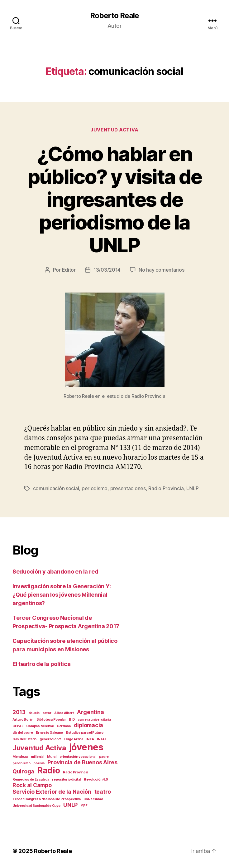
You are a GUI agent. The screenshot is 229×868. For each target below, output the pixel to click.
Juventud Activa (114, 130)
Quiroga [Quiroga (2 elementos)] (23, 771)
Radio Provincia (166, 488)
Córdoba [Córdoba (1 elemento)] (64, 725)
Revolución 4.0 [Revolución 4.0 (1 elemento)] (96, 779)
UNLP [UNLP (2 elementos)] (70, 804)
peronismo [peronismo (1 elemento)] (21, 763)
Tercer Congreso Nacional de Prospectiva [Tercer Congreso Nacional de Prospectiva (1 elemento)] (46, 799)
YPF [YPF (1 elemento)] (84, 805)
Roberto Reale (114, 16)
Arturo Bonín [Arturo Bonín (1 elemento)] (23, 719)
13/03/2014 (107, 270)
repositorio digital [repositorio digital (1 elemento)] (66, 779)
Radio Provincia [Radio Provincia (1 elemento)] (76, 772)
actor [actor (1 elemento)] (47, 712)
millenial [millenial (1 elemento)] (38, 756)
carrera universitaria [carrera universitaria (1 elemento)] (94, 719)
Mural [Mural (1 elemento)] (52, 756)
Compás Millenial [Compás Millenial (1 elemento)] (40, 725)
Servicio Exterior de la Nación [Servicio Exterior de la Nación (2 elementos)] (52, 791)
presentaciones (128, 488)
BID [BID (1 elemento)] (72, 719)
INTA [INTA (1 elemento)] (90, 739)
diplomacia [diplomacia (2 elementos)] (88, 725)
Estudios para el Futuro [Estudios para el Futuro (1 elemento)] (85, 732)
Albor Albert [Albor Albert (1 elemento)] (64, 712)
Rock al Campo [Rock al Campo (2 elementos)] (32, 784)
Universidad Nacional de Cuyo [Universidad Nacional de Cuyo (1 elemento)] (36, 805)
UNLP (193, 488)
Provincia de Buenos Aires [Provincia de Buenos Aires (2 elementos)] (82, 762)
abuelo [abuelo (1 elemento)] (34, 712)
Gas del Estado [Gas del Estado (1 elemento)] (24, 739)
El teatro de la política (42, 663)
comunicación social (56, 488)
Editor (69, 270)
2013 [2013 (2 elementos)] (19, 711)
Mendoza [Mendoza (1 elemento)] (20, 756)
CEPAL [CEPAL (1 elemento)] (18, 725)
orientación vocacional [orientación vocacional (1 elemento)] (78, 756)
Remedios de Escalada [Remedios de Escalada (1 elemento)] (31, 779)
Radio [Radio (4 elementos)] (49, 770)
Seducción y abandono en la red (55, 571)
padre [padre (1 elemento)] (104, 756)
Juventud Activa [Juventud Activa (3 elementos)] (39, 747)
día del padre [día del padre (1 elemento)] (23, 732)
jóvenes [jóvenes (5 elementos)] (86, 746)
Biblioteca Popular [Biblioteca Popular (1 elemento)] (51, 719)
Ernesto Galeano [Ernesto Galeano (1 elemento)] (49, 732)
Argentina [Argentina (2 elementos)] (91, 711)
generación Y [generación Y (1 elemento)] (50, 739)
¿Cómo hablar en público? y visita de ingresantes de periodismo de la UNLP (115, 199)
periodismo (95, 488)
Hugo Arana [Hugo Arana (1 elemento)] (74, 739)
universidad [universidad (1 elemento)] (93, 799)
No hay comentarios (161, 270)
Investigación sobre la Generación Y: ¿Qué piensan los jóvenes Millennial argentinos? (62, 594)
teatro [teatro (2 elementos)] (103, 791)
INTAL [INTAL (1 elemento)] (102, 739)
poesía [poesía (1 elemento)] (39, 763)
